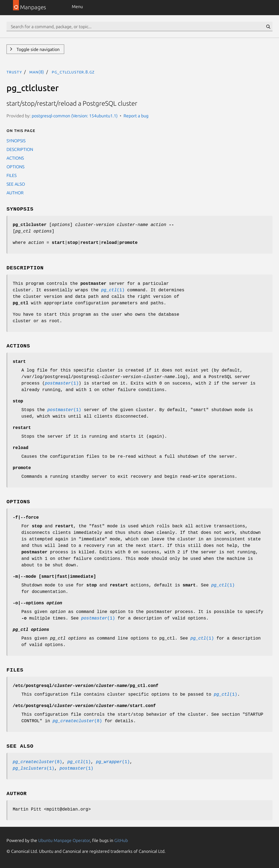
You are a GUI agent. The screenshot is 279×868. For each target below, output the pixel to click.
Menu (77, 7)
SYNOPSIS (16, 141)
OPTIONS (15, 167)
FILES (12, 175)
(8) (77, 721)
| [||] (54, 577)
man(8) (37, 72)
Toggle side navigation (38, 49)
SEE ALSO (16, 184)
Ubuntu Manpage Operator (64, 840)
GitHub (121, 840)
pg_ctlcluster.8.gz (73, 72)
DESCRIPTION (20, 149)
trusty (14, 72)
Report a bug (136, 116)
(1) (113, 290)
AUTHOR (15, 193)
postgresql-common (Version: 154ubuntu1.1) (75, 116)
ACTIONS (15, 158)
